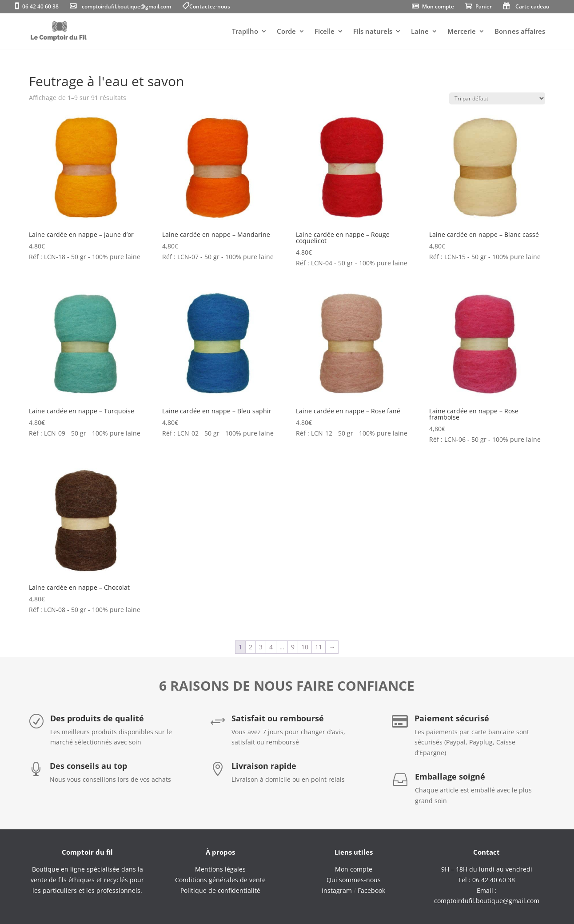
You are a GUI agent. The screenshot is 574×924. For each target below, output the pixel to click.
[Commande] (497, 98)
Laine (420, 32)
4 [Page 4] (271, 647)
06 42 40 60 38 (40, 7)
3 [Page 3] (261, 647)
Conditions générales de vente (220, 880)
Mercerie (462, 32)
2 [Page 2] (251, 647)
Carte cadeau (532, 7)
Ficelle (325, 32)
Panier (484, 7)
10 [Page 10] (305, 647)
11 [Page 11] (319, 647)
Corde (286, 32)
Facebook (371, 890)
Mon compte (438, 7)
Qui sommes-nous (354, 880)
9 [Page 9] (293, 647)
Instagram (337, 890)
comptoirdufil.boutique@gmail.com (126, 7)
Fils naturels (373, 32)
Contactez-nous (210, 7)
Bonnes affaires (520, 32)
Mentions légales (220, 869)
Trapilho (245, 32)
